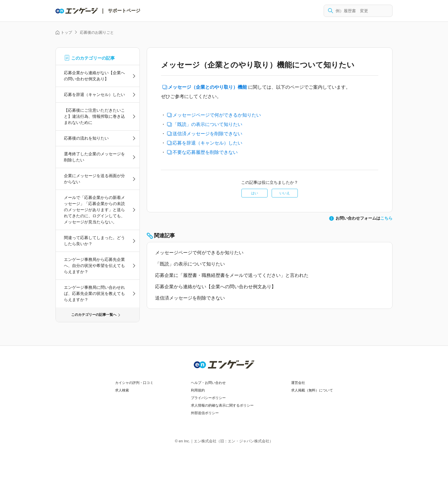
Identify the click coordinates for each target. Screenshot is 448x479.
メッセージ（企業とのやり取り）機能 (207, 87)
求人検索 (122, 390)
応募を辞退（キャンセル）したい (94, 95)
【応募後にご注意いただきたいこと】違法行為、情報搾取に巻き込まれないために (94, 116)
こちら (386, 218)
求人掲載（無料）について (312, 390)
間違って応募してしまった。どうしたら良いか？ (94, 241)
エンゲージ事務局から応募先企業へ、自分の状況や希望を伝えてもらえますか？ (94, 266)
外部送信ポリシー (205, 413)
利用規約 (198, 390)
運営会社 (298, 383)
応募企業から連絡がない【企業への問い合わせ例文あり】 (94, 76)
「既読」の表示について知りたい (207, 124)
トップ (66, 32)
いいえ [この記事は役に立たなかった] (285, 193)
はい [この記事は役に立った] (255, 193)
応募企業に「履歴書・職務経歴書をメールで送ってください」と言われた (232, 275)
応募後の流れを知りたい (86, 138)
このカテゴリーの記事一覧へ (94, 315)
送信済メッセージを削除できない (207, 134)
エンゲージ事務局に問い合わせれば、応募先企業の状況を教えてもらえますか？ (94, 293)
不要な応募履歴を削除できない (205, 152)
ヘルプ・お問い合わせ (208, 383)
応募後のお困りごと (97, 32)
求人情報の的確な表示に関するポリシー (222, 405)
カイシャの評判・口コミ (134, 383)
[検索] (358, 11)
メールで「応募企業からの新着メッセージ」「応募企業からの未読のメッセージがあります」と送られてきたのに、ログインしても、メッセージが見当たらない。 (94, 210)
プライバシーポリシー (208, 398)
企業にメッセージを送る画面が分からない (94, 179)
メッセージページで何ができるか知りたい (217, 115)
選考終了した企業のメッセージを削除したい (94, 157)
